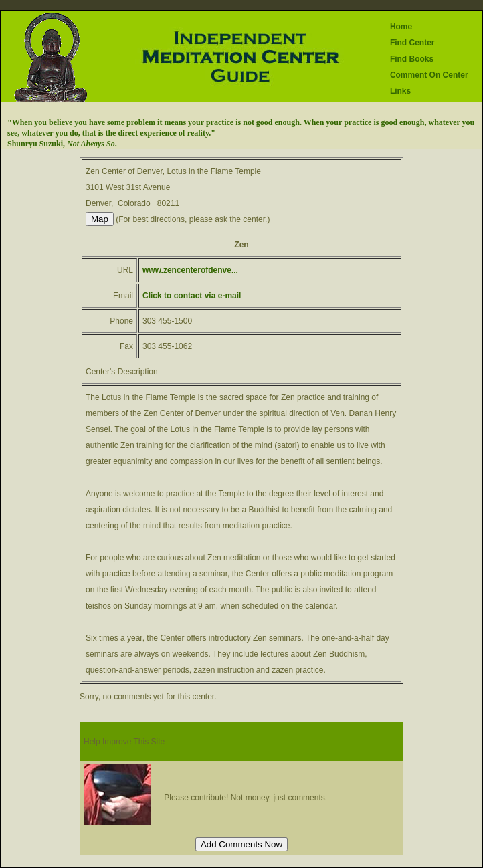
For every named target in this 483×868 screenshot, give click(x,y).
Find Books (412, 59)
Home (401, 27)
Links (400, 91)
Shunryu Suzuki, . (62, 144)
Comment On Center (429, 75)
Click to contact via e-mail (192, 296)
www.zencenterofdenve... (190, 270)
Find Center (412, 43)
